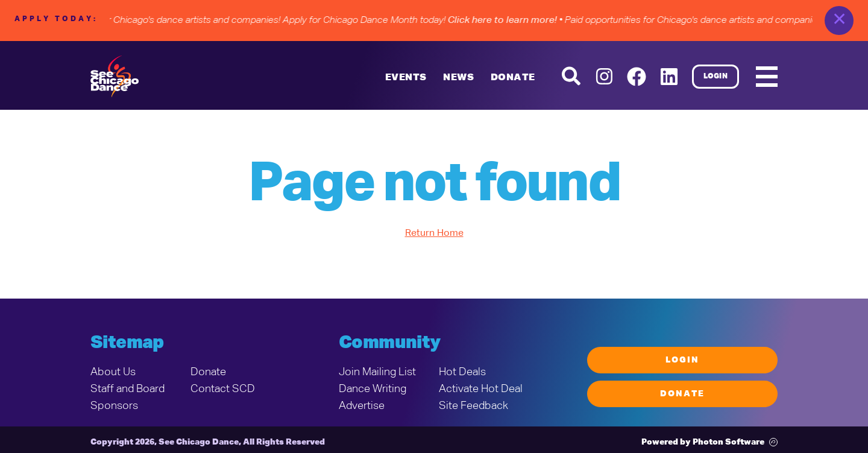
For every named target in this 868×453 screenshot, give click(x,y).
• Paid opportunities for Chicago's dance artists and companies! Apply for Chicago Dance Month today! (290, 21)
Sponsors (114, 406)
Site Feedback (473, 406)
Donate (208, 372)
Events (406, 78)
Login (716, 77)
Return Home (434, 233)
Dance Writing (373, 389)
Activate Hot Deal (481, 389)
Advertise (362, 406)
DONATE (513, 78)
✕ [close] (839, 21)
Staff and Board (127, 389)
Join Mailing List (377, 372)
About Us (113, 372)
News (458, 78)
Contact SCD (223, 389)
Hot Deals (462, 372)
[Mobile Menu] (767, 77)
